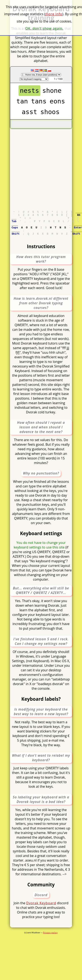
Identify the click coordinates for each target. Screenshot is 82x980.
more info (54, 14)
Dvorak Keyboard (41, 909)
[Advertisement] (39, 168)
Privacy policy (50, 938)
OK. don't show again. (44, 28)
